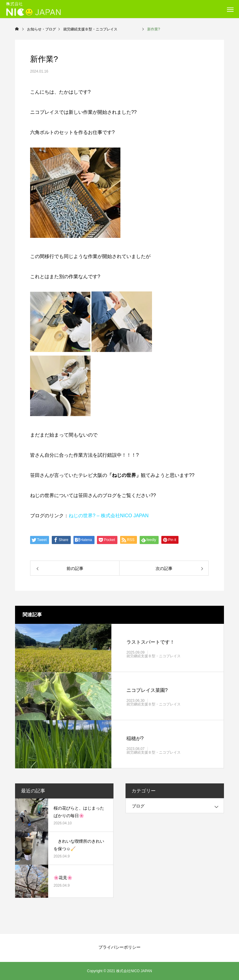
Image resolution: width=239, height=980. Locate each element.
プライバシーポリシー (119, 947)
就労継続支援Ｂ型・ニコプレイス (164, 656)
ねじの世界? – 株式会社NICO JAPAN (109, 516)
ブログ (138, 806)
